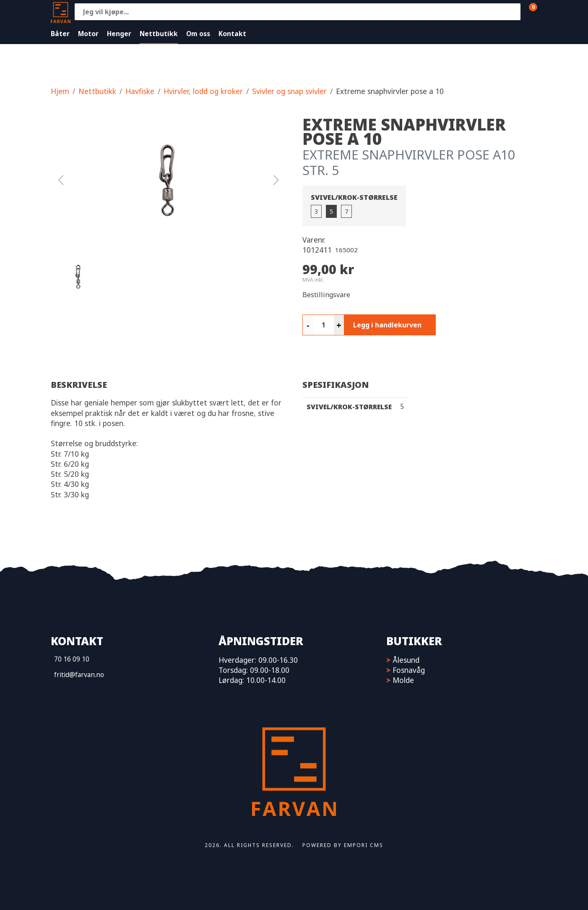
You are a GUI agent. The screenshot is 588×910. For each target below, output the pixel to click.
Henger (119, 34)
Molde (403, 680)
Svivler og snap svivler (289, 91)
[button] (168, 180)
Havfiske (140, 91)
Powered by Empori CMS (343, 845)
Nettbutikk (159, 34)
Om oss (198, 34)
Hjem (60, 91)
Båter (60, 34)
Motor (88, 34)
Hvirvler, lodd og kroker (203, 91)
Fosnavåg (409, 670)
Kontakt (232, 34)
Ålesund (406, 660)
